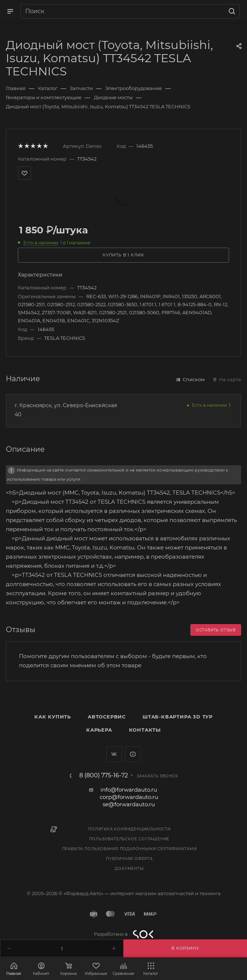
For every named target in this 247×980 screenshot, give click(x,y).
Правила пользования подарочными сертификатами (130, 849)
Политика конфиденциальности (129, 829)
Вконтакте (114, 754)
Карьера (99, 730)
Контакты (145, 730)
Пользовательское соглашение (130, 839)
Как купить (53, 717)
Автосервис (107, 717)
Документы (129, 869)
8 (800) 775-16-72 (104, 776)
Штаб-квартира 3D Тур (178, 717)
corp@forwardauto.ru (129, 797)
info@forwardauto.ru (129, 790)
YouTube (133, 754)
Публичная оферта (129, 859)
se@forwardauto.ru (129, 804)
